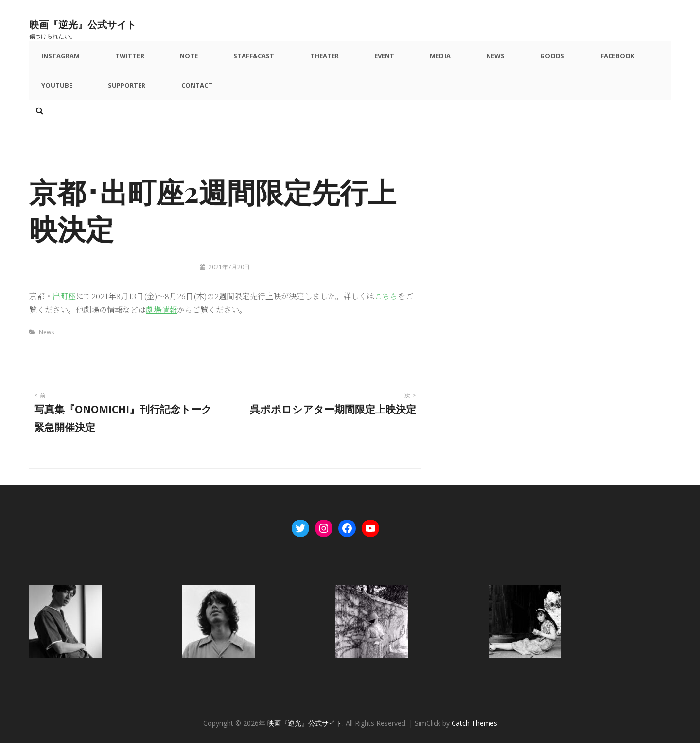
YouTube (583, 59)
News (424, 59)
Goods (470, 59)
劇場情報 (161, 321)
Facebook (525, 59)
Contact (121, 94)
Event (335, 59)
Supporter (60, 94)
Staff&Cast (224, 59)
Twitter (121, 59)
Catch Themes (474, 735)
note (169, 59)
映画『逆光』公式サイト (105, 23)
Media (380, 59)
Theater (285, 59)
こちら (386, 308)
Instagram (61, 59)
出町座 (64, 308)
